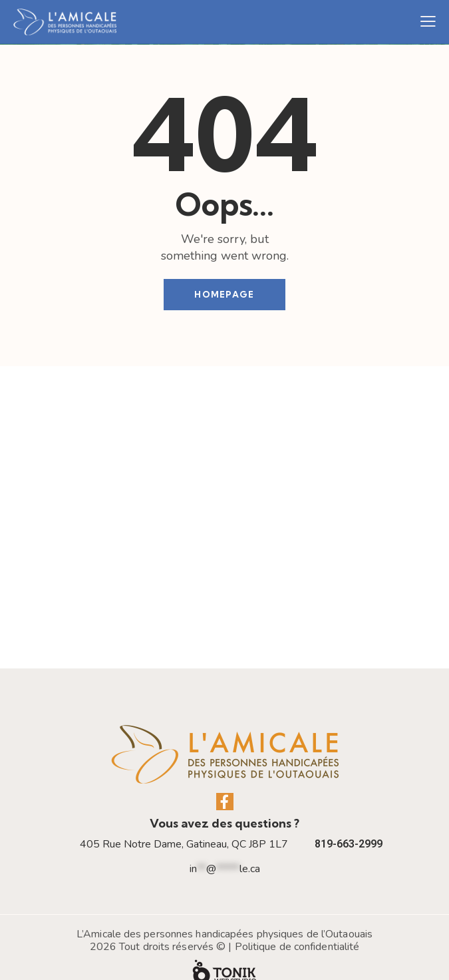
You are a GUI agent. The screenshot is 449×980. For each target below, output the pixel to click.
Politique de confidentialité (297, 924)
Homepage (224, 294)
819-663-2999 (349, 822)
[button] (428, 22)
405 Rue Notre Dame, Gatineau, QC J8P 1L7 (184, 822)
